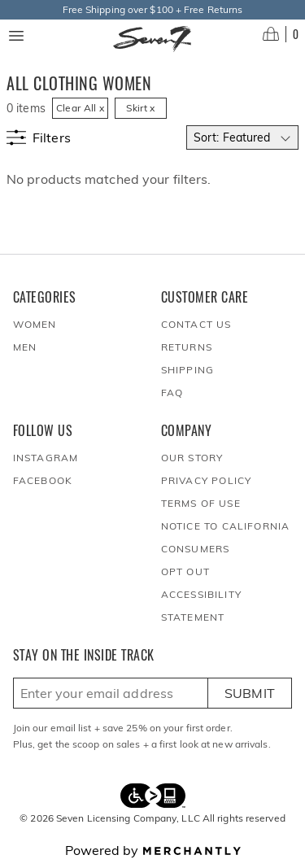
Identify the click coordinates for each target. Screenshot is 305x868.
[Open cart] (281, 34)
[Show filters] (39, 137)
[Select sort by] (242, 137)
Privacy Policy (207, 480)
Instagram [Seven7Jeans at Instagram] (46, 458)
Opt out (185, 571)
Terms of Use (201, 503)
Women (35, 324)
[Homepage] (152, 39)
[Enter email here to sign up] (111, 693)
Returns (187, 347)
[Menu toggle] (16, 36)
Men (25, 347)
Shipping (188, 370)
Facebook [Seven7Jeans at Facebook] (43, 480)
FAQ (172, 393)
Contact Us (196, 324)
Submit (250, 693)
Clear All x (80, 108)
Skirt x (140, 108)
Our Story (192, 458)
